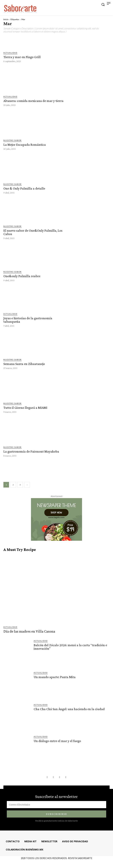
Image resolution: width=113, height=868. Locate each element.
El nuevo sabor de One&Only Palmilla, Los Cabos (33, 232)
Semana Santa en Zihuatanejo (24, 364)
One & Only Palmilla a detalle (24, 188)
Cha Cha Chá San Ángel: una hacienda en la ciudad (69, 709)
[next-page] (27, 485)
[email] (56, 805)
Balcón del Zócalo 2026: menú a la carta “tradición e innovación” (70, 647)
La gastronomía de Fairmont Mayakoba (31, 451)
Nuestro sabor (13, 140)
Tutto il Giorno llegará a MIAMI (25, 408)
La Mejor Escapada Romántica (25, 145)
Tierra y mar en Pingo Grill (22, 57)
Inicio (6, 19)
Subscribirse (56, 814)
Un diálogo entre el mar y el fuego (57, 741)
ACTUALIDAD (10, 53)
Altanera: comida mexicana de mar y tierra (33, 101)
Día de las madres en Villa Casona (29, 631)
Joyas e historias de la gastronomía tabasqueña (28, 320)
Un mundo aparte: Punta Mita (55, 677)
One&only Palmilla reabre (22, 276)
